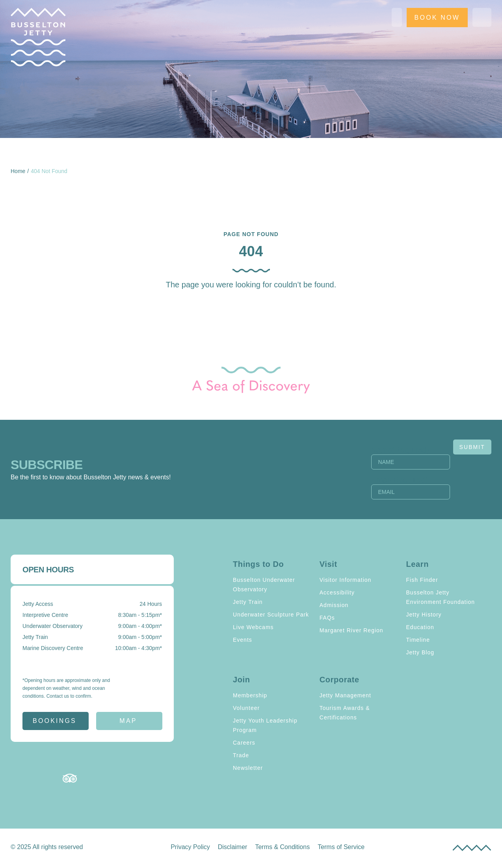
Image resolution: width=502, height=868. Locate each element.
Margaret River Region (351, 630)
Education (420, 627)
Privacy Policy (190, 847)
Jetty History (424, 615)
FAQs (327, 618)
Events (243, 640)
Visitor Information (346, 580)
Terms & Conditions (282, 847)
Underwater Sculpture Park (271, 615)
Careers (244, 743)
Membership (250, 695)
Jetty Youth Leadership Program (265, 725)
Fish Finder (422, 580)
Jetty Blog (420, 652)
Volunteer (246, 708)
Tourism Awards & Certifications (345, 713)
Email (400, 480)
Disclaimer (233, 847)
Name (400, 450)
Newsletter (248, 768)
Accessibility (337, 592)
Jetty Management (345, 695)
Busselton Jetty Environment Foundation (441, 597)
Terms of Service (341, 847)
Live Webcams (253, 627)
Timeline (418, 640)
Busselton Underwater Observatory (264, 585)
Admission (334, 605)
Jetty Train (248, 602)
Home (18, 171)
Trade (241, 755)
